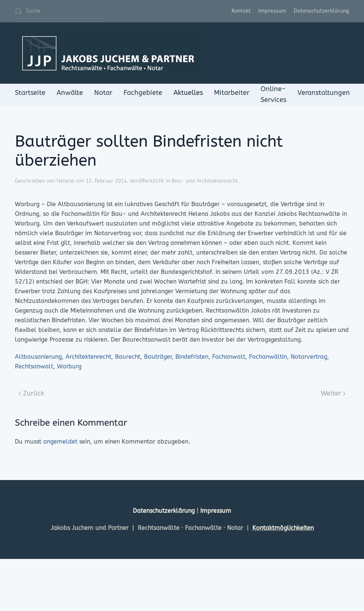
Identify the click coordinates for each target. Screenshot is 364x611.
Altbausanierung (38, 357)
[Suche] (60, 11)
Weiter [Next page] (333, 393)
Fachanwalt (229, 357)
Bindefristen (192, 357)
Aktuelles (188, 93)
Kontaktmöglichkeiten (283, 528)
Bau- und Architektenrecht (205, 181)
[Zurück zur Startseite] (108, 53)
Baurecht (128, 357)
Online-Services (273, 94)
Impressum (272, 11)
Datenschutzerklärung (321, 11)
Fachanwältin (268, 357)
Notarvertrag (309, 357)
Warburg (69, 366)
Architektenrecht (88, 357)
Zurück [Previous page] (31, 393)
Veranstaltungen (324, 93)
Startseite (30, 93)
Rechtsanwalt (34, 366)
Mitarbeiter (232, 93)
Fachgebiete (143, 93)
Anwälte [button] (70, 93)
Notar (103, 93)
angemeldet (60, 442)
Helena (66, 181)
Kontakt (241, 11)
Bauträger (158, 357)
